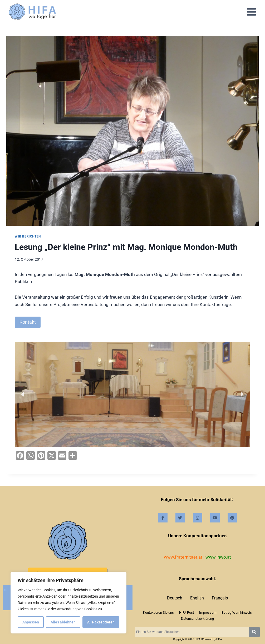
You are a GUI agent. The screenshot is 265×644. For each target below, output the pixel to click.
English (197, 598)
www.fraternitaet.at (183, 557)
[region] (68, 603)
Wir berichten (28, 236)
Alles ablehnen (63, 622)
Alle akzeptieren (101, 622)
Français (220, 598)
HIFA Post (187, 612)
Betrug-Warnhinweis (237, 612)
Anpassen (31, 622)
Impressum (208, 612)
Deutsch (175, 598)
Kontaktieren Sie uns (158, 612)
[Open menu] (251, 12)
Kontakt (28, 322)
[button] (23, 394)
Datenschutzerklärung (197, 619)
